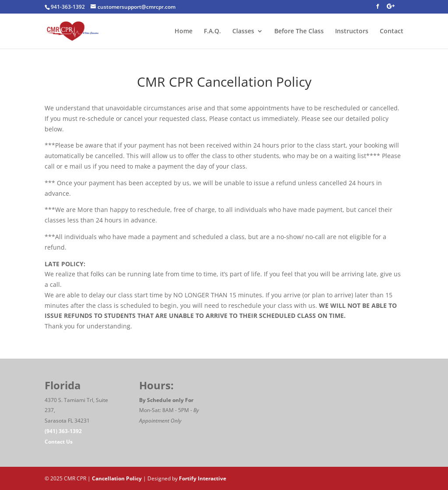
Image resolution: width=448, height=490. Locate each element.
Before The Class (299, 32)
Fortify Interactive (203, 478)
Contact (392, 32)
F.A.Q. (212, 32)
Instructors (352, 32)
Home (184, 32)
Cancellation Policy (117, 478)
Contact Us (59, 442)
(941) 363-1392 (63, 431)
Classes (243, 32)
